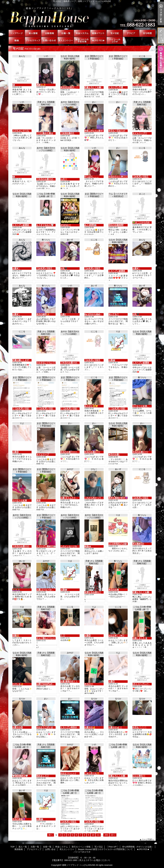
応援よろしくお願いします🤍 (122, 776)
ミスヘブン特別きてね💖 (72, 727)
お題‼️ (63, 314)
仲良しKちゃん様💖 (94, 131)
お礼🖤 (64, 268)
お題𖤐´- (16, 268)
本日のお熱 (114, 590)
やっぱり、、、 (92, 177)
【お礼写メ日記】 (141, 177)
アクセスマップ (33, 41)
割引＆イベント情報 (98, 33)
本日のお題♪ (114, 455)
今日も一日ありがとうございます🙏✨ (127, 131)
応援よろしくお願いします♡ (146, 592)
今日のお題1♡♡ (140, 452)
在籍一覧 (66, 33)
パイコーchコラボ (115, 41)
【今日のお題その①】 (23, 546)
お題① (112, 681)
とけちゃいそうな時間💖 (24, 131)
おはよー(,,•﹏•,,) (68, 773)
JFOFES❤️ (66, 225)
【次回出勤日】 (68, 133)
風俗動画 (17, 41)
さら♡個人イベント (46, 638)
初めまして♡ (43, 776)
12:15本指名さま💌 (118, 544)
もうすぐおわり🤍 (45, 225)
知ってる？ (114, 314)
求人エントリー (66, 41)
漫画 (38, 500)
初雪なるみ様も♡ (93, 592)
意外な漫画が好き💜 (118, 498)
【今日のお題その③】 (47, 179)
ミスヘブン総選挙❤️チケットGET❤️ (126, 271)
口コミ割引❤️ (139, 776)
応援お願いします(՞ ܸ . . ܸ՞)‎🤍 (25, 360)
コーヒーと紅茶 (20, 500)
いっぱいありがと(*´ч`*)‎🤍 (145, 85)
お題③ (15, 452)
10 (93, 835)
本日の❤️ (89, 684)
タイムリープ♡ (140, 133)
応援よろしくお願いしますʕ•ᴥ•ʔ (99, 87)
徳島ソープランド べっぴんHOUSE (79, 865)
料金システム (82, 33)
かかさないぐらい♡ (46, 363)
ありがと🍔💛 (91, 406)
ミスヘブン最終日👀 (46, 546)
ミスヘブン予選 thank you (122, 87)
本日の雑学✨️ (43, 314)
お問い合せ (49, 41)
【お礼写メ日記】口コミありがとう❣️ (54, 268)
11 (98, 835)
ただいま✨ (18, 684)
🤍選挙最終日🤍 (20, 776)
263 (106, 835)
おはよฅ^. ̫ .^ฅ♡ (116, 636)
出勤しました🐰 (140, 638)
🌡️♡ (63, 636)
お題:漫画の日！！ (69, 681)
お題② (88, 636)
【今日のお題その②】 (71, 363)
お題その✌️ (90, 727)
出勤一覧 (49, 33)
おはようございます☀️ (47, 727)
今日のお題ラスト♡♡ (71, 452)
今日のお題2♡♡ (92, 452)
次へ (113, 835)
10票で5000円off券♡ (46, 684)
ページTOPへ (148, 839)
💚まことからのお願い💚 (144, 222)
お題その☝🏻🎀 (115, 727)
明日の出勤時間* (116, 225)
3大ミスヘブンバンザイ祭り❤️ (147, 684)
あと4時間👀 (90, 225)
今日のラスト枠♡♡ (118, 177)
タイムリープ (43, 455)
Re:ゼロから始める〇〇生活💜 (99, 314)
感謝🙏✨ (41, 85)
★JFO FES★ (98, 41)
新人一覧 (33, 33)
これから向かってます (95, 498)
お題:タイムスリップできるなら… (76, 498)
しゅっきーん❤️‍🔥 (92, 773)
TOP (17, 33)
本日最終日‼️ (138, 544)
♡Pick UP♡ (131, 33)
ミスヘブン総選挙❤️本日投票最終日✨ (31, 225)
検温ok (88, 546)
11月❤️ (64, 179)
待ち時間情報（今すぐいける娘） (147, 33)
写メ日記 (115, 33)
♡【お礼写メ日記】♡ (23, 409)
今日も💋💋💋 (139, 727)
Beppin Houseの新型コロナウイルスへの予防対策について (82, 41)
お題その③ (18, 727)
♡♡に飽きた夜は (45, 133)
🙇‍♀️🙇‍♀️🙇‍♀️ (16, 590)
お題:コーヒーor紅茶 (46, 590)
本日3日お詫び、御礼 (70, 87)
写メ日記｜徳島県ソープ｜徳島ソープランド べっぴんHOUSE (82, 16)
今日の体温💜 (19, 819)
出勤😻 (16, 636)
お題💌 (112, 360)
